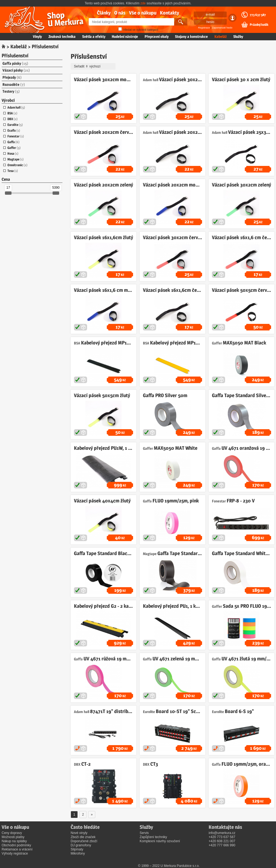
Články (104, 13)
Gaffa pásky (15, 63)
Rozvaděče (14, 84)
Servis (144, 833)
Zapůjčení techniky (153, 837)
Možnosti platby (13, 837)
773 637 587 (258, 15)
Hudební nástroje (125, 36)
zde (143, 3)
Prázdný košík (259, 25)
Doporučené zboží (84, 841)
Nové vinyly (79, 833)
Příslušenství (15, 56)
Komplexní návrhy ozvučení (160, 841)
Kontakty (169, 13)
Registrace (204, 28)
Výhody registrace (15, 853)
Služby (238, 36)
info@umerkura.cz (222, 833)
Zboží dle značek (83, 837)
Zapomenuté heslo (222, 28)
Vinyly (37, 36)
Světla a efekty (94, 36)
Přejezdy (12, 77)
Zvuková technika (62, 36)
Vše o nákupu (143, 13)
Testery (11, 91)
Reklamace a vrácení (17, 849)
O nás (120, 13)
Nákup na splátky (14, 841)
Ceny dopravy (12, 833)
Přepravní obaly (157, 36)
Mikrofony (78, 853)
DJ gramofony (81, 845)
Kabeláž (221, 36)
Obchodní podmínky (16, 845)
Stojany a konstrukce (191, 36)
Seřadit (94, 66)
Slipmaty (77, 849)
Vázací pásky (16, 70)
